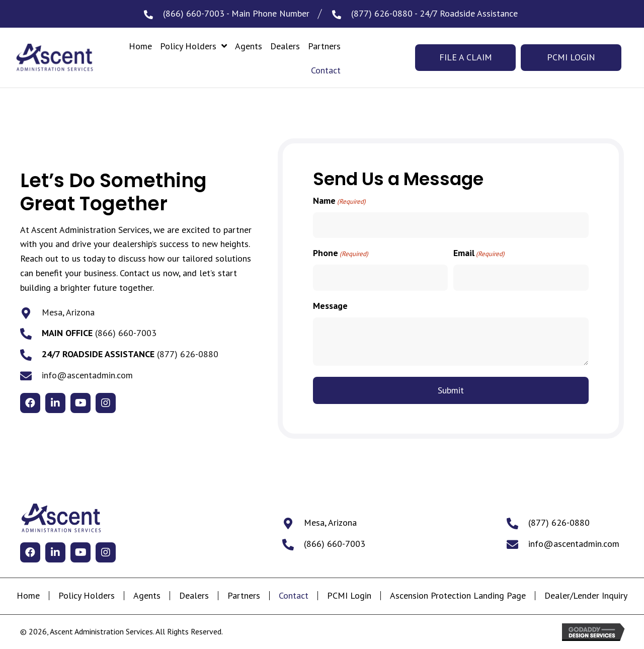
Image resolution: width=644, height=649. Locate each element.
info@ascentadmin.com (87, 375)
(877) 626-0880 (382, 13)
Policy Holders (87, 596)
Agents (147, 596)
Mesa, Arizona (68, 312)
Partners (244, 596)
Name (339, 201)
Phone (341, 253)
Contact (294, 596)
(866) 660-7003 (194, 13)
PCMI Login (349, 596)
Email (479, 253)
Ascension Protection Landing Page (458, 596)
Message (330, 306)
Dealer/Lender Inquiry (586, 596)
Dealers (194, 596)
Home (28, 596)
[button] (30, 403)
